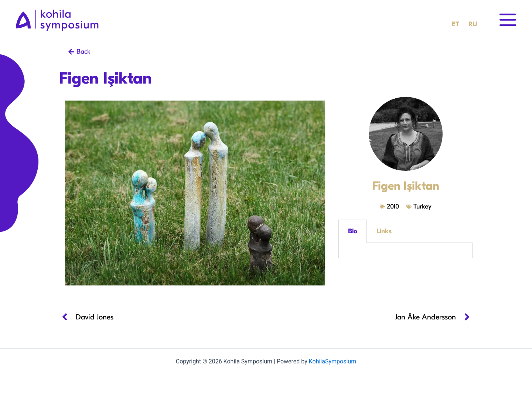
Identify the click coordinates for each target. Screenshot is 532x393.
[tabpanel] (405, 250)
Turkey (422, 206)
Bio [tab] (353, 231)
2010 (393, 206)
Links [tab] (384, 231)
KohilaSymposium (332, 361)
